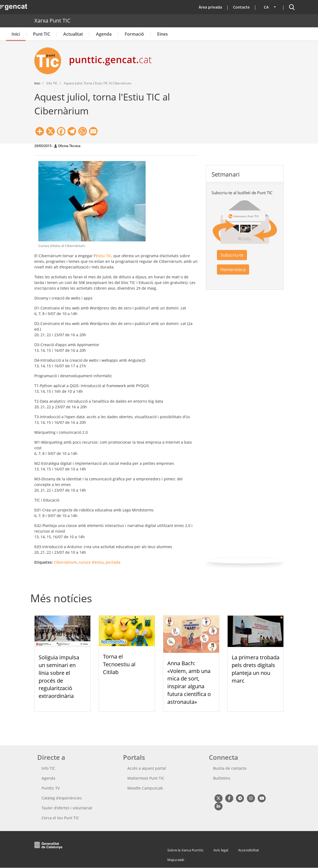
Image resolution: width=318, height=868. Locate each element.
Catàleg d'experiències (62, 798)
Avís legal (221, 850)
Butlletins (222, 778)
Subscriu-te (232, 255)
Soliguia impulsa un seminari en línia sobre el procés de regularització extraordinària (59, 677)
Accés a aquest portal (147, 768)
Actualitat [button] (73, 34)
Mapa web (176, 860)
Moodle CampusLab (145, 788)
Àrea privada (210, 7)
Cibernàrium (65, 562)
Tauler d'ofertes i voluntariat (67, 808)
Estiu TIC (104, 256)
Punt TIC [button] (42, 34)
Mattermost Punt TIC (146, 778)
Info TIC (48, 768)
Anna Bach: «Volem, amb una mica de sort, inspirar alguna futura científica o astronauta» (189, 682)
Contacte (241, 7)
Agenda (104, 34)
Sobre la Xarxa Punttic (185, 850)
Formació (134, 34)
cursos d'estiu (91, 562)
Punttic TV (51, 788)
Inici (16, 34)
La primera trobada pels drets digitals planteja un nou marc (256, 669)
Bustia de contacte (230, 768)
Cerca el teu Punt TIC (60, 818)
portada (113, 562)
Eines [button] (162, 34)
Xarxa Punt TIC (52, 20)
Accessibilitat (249, 850)
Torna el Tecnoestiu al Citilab (119, 664)
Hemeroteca (233, 270)
